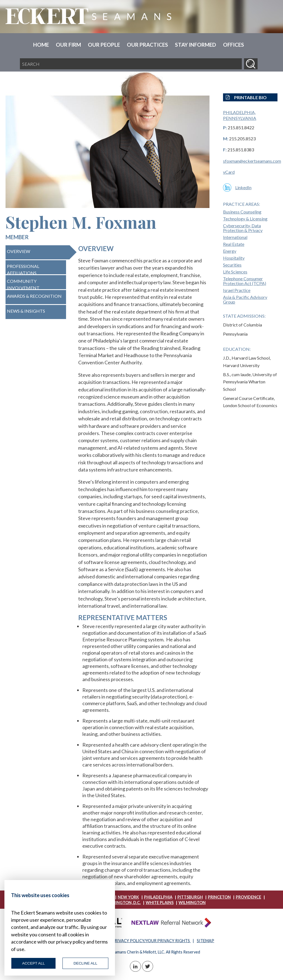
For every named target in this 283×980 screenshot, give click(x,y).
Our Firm (68, 45)
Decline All (85, 963)
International (235, 237)
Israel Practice (237, 290)
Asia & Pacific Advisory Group (245, 299)
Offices (234, 45)
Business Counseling (242, 212)
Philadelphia (158, 897)
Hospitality (234, 258)
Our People (104, 45)
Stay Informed (196, 45)
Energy (230, 251)
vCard (229, 172)
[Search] (251, 64)
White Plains (160, 903)
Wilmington (192, 903)
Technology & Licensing (245, 219)
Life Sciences (235, 272)
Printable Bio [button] (246, 97)
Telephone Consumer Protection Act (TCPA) (245, 281)
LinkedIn (243, 187)
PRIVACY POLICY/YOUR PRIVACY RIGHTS (151, 941)
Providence (248, 897)
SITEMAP (205, 941)
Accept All (33, 963)
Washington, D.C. (122, 903)
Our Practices (147, 45)
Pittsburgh (190, 897)
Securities (232, 265)
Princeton (219, 897)
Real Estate (234, 244)
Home (41, 45)
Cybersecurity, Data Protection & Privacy (243, 228)
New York (128, 897)
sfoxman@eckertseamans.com (252, 161)
